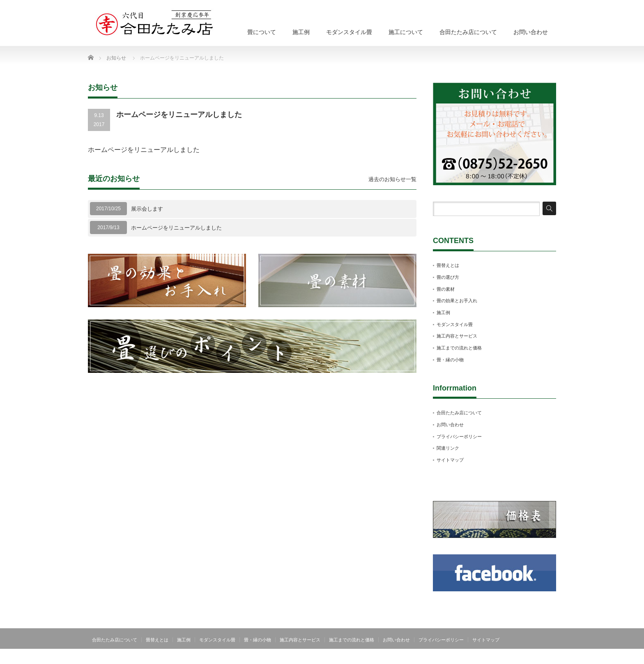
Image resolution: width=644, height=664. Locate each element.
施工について (406, 32)
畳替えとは (448, 265)
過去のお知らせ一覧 (392, 179)
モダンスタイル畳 (349, 32)
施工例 (301, 32)
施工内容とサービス (457, 336)
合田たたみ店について (468, 32)
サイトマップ (450, 460)
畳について (262, 32)
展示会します (147, 209)
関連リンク (448, 448)
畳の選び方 (448, 277)
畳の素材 (446, 289)
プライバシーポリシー (459, 437)
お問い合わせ (531, 32)
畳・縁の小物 (450, 360)
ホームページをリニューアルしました (176, 228)
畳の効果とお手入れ (457, 301)
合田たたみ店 (541, 658)
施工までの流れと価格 (459, 348)
